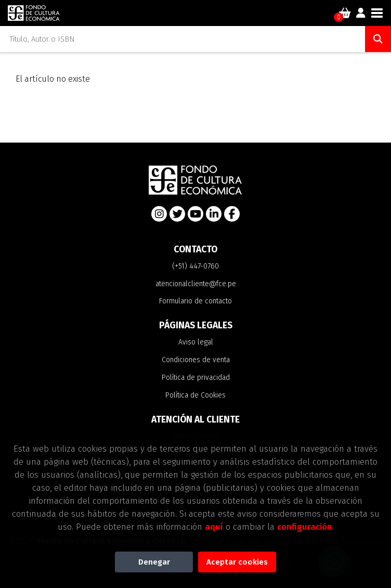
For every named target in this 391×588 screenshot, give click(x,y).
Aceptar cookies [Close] (237, 562)
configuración (305, 527)
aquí (214, 527)
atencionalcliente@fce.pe (196, 284)
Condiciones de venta (196, 360)
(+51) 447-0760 (196, 266)
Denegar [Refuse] (154, 562)
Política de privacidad (196, 378)
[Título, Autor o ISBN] (183, 39)
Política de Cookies (196, 395)
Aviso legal (196, 342)
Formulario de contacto (196, 301)
